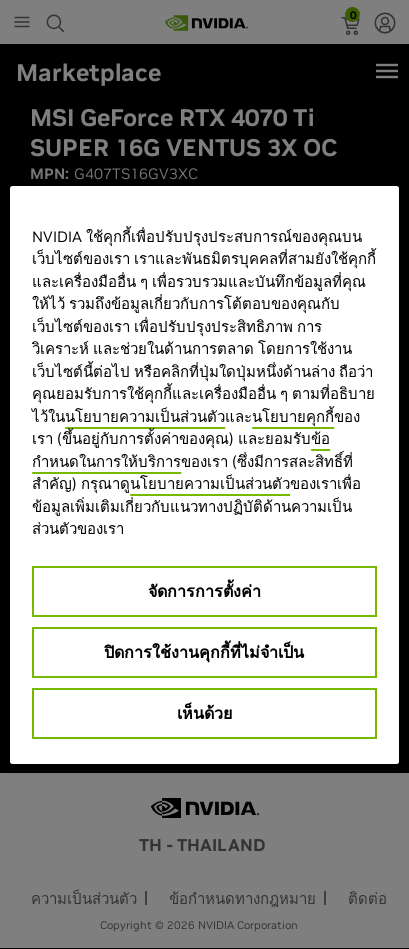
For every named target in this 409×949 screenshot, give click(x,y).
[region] (204, 475)
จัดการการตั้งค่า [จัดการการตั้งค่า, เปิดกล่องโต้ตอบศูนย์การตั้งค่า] (204, 591)
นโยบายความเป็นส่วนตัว (145, 416)
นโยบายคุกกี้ (293, 416)
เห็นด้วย (204, 713)
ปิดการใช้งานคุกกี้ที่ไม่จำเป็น (204, 652)
